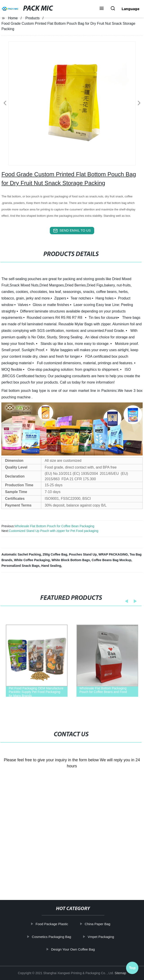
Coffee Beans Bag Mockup (112, 560)
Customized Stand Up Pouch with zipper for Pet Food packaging (53, 531)
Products (32, 18)
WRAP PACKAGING (113, 554)
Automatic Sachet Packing (21, 554)
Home (13, 18)
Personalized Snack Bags (20, 566)
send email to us (72, 231)
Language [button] (131, 9)
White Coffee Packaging (32, 560)
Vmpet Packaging (101, 936)
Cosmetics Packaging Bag (52, 936)
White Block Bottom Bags (71, 560)
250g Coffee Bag (55, 554)
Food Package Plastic (52, 924)
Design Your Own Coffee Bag (73, 949)
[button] (102, 9)
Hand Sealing (51, 566)
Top (132, 967)
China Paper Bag (98, 924)
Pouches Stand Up (83, 554)
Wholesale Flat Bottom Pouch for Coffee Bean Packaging (54, 526)
